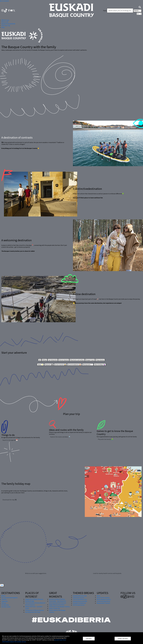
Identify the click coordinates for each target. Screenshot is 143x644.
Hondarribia (5, 605)
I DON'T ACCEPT (123, 639)
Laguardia (4, 601)
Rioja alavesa (100, 360)
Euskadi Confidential (79, 603)
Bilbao (44, 360)
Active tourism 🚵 (60, 365)
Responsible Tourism (103, 603)
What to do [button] (5, 22)
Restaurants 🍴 (88, 365)
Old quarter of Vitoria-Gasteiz (35, 610)
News (98, 596)
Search (138, 11)
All (40, 360)
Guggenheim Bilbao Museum (34, 599)
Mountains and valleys (77, 360)
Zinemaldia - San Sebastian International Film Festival (58, 602)
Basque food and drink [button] (8, 24)
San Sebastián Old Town (33, 612)
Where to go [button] (5, 20)
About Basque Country (104, 599)
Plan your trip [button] (6, 26)
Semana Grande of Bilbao (57, 599)
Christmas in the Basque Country (59, 607)
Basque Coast (90, 360)
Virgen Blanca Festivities (57, 605)
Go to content (4, 1)
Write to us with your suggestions (36, 573)
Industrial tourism (79, 598)
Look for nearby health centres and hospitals (107, 573)
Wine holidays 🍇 (100, 365)
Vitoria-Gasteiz (64, 360)
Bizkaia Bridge (30, 601)
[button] (140, 7)
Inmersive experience (103, 601)
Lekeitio (4, 599)
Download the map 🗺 (10, 500)
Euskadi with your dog (80, 596)
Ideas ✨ (41, 365)
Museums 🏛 (49, 365)
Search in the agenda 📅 (10, 440)
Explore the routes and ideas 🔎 (60, 437)
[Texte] (120, 10)
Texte (105, 11)
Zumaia (4, 603)
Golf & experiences (79, 605)
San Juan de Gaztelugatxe (9, 598)
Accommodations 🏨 (74, 365)
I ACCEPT (89, 639)
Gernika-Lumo (6, 607)
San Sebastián (53, 360)
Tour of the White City (80, 599)
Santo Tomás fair (54, 608)
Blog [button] (3, 27)
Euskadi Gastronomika (80, 601)
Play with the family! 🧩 (106, 439)
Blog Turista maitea (103, 598)
